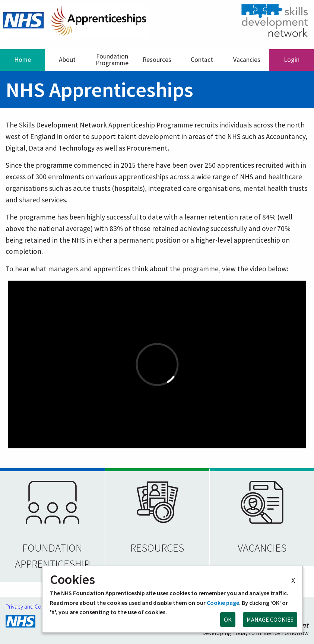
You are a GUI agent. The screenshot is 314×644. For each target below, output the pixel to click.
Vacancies (247, 60)
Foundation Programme (112, 60)
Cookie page (223, 603)
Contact (202, 60)
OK (228, 619)
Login (292, 60)
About (67, 60)
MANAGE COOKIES (270, 619)
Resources (157, 60)
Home (23, 60)
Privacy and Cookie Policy (37, 606)
